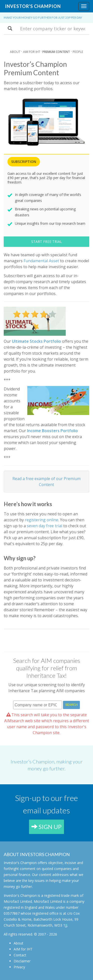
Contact (20, 955)
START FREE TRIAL (47, 242)
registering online (42, 520)
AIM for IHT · (33, 52)
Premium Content (56, 52)
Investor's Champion (33, 6)
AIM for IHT (23, 949)
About (15, 52)
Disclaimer (22, 961)
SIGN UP (46, 827)
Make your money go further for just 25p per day (43, 18)
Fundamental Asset (41, 261)
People (78, 52)
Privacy (19, 967)
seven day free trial (45, 526)
